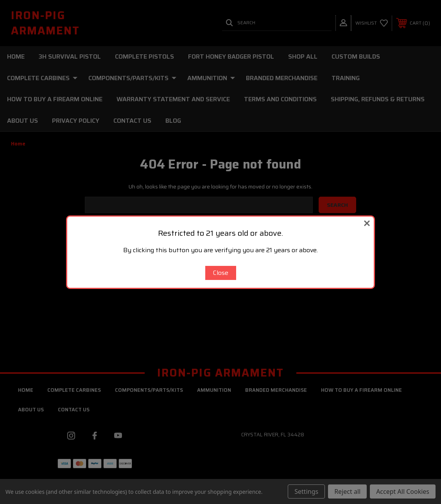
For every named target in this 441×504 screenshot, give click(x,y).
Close (221, 273)
